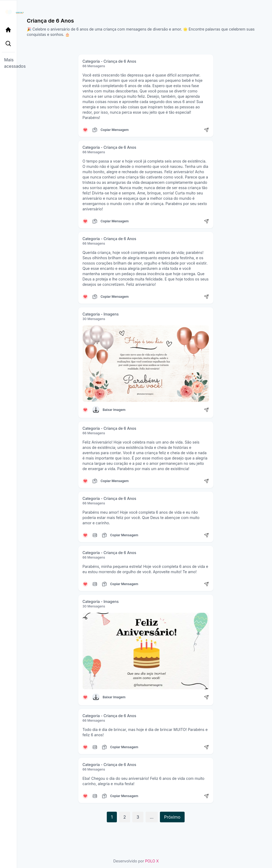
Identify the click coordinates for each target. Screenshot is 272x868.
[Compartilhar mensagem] (206, 130)
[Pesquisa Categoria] (10, 45)
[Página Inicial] (10, 30)
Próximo (172, 817)
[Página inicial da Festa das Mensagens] (10, 13)
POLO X (152, 861)
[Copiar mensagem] (95, 130)
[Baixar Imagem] (96, 410)
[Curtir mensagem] (85, 130)
